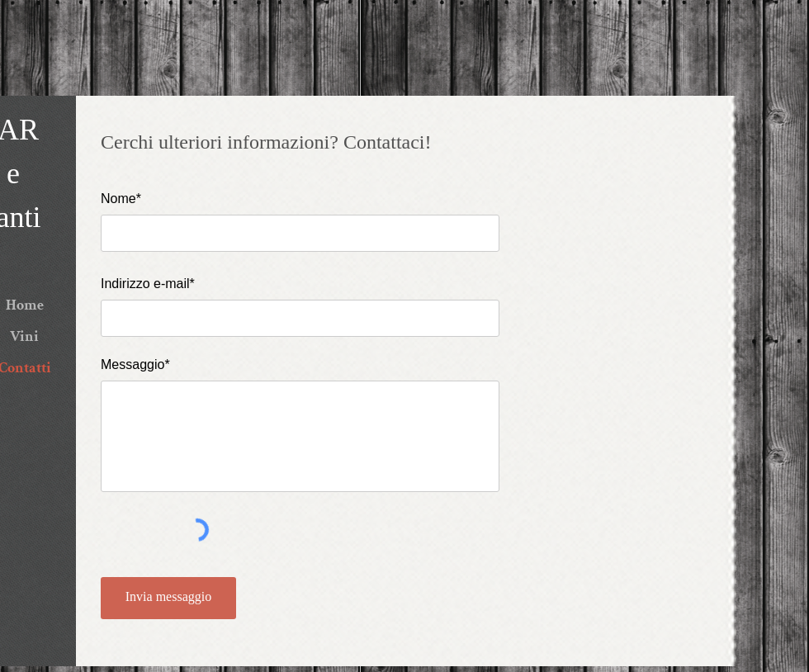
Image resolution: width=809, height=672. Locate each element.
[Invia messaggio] (168, 598)
